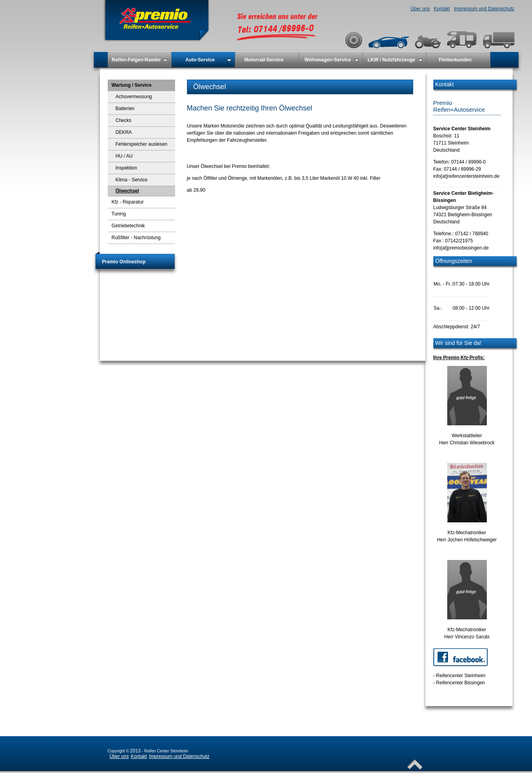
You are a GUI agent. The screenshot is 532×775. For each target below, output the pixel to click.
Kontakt (442, 9)
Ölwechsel (127, 191)
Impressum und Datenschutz (484, 9)
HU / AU (124, 156)
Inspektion (127, 168)
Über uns (420, 9)
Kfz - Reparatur (128, 202)
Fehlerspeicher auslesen (142, 144)
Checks (124, 120)
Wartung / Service (132, 85)
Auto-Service (208, 60)
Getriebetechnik (128, 226)
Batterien (125, 109)
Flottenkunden (455, 60)
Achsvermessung (134, 97)
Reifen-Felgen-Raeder (140, 60)
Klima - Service (132, 180)
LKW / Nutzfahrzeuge (395, 60)
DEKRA (124, 132)
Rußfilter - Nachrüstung (136, 238)
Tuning (119, 214)
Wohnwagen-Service (331, 60)
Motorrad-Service (264, 60)
